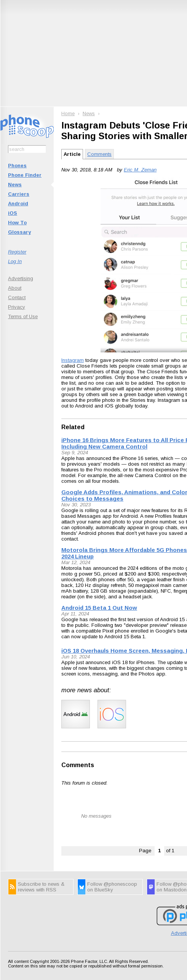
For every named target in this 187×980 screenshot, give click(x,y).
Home (68, 113)
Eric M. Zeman (140, 170)
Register (17, 252)
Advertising (21, 278)
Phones (17, 166)
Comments (99, 154)
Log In (15, 261)
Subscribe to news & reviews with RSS (41, 887)
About (15, 288)
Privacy (17, 307)
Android (18, 204)
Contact (17, 297)
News (15, 185)
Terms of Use (23, 316)
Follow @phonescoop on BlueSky (112, 887)
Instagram (73, 360)
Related (73, 427)
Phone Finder (25, 175)
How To (17, 223)
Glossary (19, 232)
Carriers (19, 194)
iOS (13, 213)
